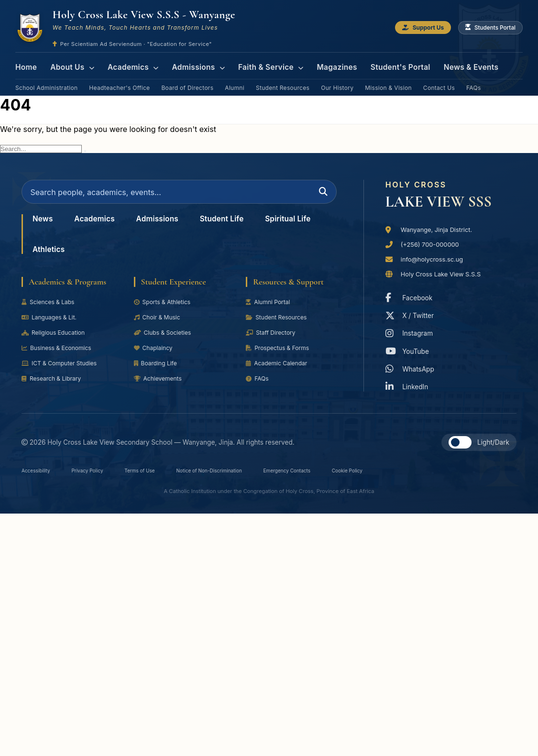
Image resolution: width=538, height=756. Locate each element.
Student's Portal (379, 64)
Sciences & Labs (51, 309)
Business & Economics (60, 355)
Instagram (412, 332)
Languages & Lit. (52, 324)
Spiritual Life (59, 256)
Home (25, 64)
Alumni (235, 81)
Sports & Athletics (165, 309)
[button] (460, 446)
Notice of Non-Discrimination (243, 475)
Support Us (411, 28)
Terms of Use (161, 475)
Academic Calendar (280, 370)
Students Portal (487, 28)
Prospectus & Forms (281, 355)
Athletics (126, 256)
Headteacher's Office (119, 81)
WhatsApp (412, 367)
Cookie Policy (408, 475)
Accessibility (40, 475)
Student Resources (283, 81)
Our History (337, 81)
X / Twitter (412, 314)
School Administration (46, 81)
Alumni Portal (270, 309)
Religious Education (57, 340)
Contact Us (439, 81)
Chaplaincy (155, 355)
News (44, 225)
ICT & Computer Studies (63, 370)
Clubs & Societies (166, 340)
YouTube (409, 350)
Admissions (189, 64)
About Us (69, 64)
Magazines (320, 64)
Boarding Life (158, 370)
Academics (127, 64)
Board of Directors (187, 81)
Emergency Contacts (337, 475)
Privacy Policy (100, 475)
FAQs (474, 81)
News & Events (446, 64)
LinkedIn (409, 385)
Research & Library (55, 385)
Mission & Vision (388, 81)
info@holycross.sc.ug (436, 256)
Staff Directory (273, 340)
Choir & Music (159, 324)
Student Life (243, 225)
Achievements (160, 385)
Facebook (412, 296)
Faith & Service (258, 64)
